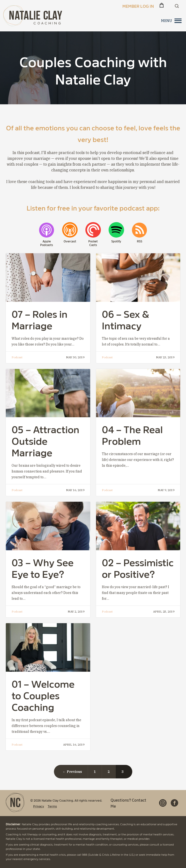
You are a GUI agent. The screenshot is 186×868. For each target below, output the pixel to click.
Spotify (116, 241)
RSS (140, 241)
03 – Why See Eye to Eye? (43, 568)
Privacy (39, 806)
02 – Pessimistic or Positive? (138, 568)
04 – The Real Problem (132, 434)
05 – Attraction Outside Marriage (45, 440)
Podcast (17, 357)
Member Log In (138, 6)
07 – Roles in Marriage (40, 319)
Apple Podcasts (47, 243)
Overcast (70, 241)
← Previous (72, 772)
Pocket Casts (93, 243)
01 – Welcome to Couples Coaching (43, 695)
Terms (52, 806)
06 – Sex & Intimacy (125, 319)
